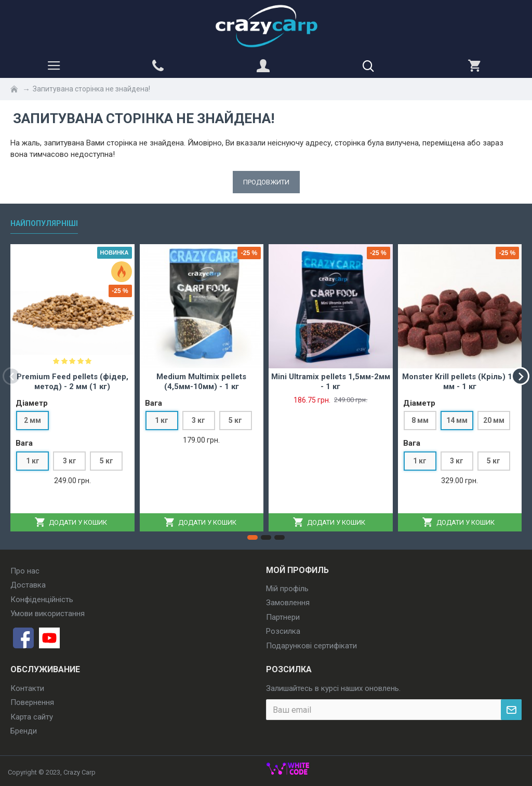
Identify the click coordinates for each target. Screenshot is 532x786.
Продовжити (266, 182)
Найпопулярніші (44, 223)
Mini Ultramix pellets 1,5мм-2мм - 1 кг (331, 382)
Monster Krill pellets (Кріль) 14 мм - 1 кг (460, 382)
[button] (12, 376)
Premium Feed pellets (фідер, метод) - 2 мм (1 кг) (72, 382)
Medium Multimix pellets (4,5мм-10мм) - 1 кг (201, 382)
